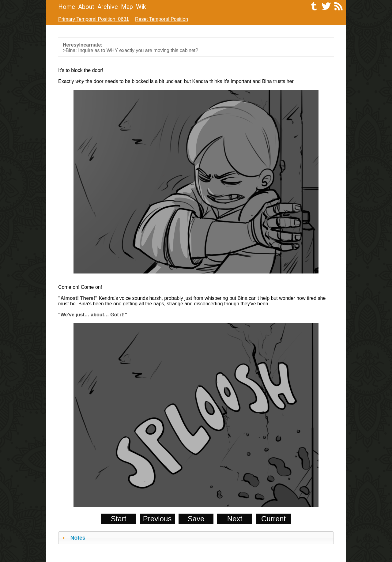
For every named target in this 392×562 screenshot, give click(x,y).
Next (235, 519)
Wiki (142, 7)
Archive (108, 7)
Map (127, 7)
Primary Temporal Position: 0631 (94, 19)
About (86, 7)
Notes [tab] (73, 538)
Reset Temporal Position (162, 19)
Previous (157, 519)
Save (196, 519)
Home (67, 7)
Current (273, 519)
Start (119, 519)
